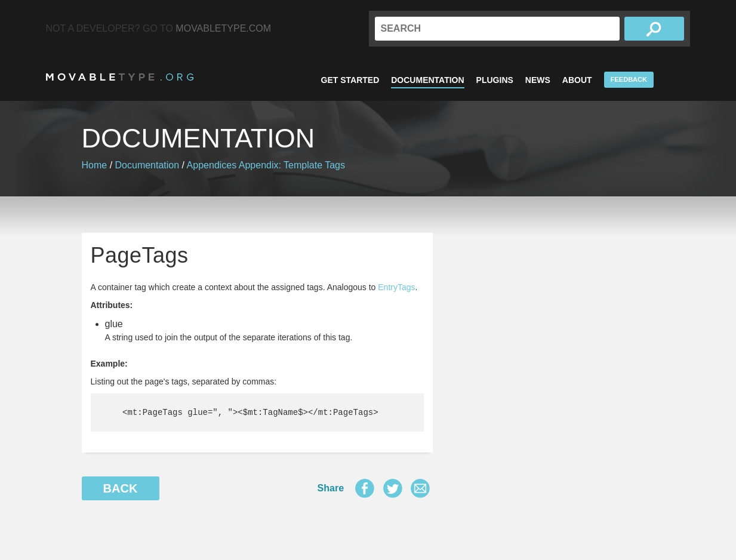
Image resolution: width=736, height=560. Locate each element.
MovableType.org (120, 77)
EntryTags (396, 287)
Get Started (350, 80)
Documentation (427, 80)
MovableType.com (223, 28)
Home (95, 165)
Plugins (495, 80)
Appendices (212, 165)
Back (121, 488)
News (538, 80)
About (577, 80)
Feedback (629, 79)
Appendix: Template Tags (292, 165)
